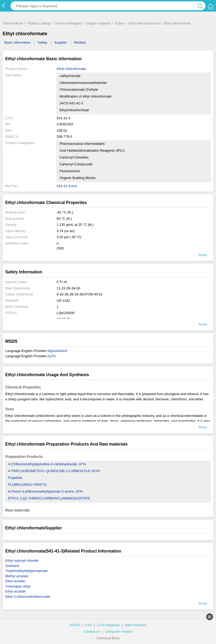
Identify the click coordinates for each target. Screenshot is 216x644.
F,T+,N (62, 282)
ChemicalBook (13, 23)
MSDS (75, 625)
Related (80, 42)
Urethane (12, 566)
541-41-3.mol (67, 186)
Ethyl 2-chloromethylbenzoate (28, 597)
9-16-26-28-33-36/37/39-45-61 (80, 294)
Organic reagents (99, 23)
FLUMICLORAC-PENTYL (28, 485)
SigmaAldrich (57, 351)
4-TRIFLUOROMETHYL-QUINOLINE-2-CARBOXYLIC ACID (54, 471)
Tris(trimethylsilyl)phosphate (26, 571)
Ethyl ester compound (144, 23)
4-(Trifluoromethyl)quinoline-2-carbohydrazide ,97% (47, 464)
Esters (120, 23)
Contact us (92, 632)
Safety (42, 42)
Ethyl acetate (15, 581)
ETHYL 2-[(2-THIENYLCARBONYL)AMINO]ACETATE (49, 498)
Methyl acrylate (17, 576)
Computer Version (119, 632)
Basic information (17, 42)
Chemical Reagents (68, 23)
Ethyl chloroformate (177, 23)
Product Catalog (39, 23)
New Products (135, 625)
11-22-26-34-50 (69, 288)
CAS (88, 625)
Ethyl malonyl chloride (22, 561)
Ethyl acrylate (16, 591)
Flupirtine (15, 478)
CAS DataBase (108, 625)
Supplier (61, 42)
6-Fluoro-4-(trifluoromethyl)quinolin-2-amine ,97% (45, 491)
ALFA (52, 356)
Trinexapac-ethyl (18, 586)
